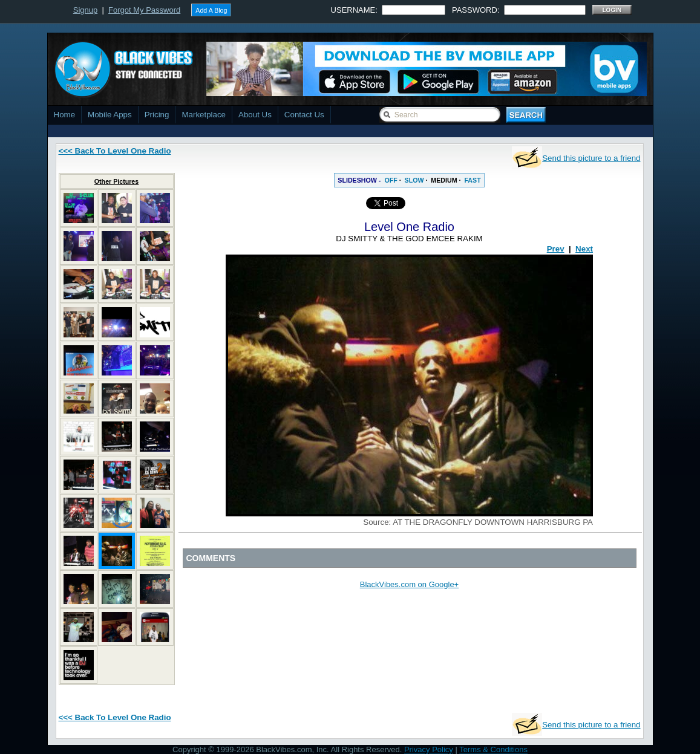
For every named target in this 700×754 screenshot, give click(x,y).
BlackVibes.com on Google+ (409, 584)
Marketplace (204, 115)
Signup (85, 10)
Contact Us (304, 115)
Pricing (157, 115)
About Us (255, 115)
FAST (472, 180)
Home (65, 115)
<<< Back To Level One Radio (115, 151)
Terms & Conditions (493, 749)
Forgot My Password (144, 10)
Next (584, 249)
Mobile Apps (110, 115)
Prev (556, 249)
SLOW (414, 180)
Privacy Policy (429, 749)
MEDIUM (444, 180)
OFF (391, 180)
